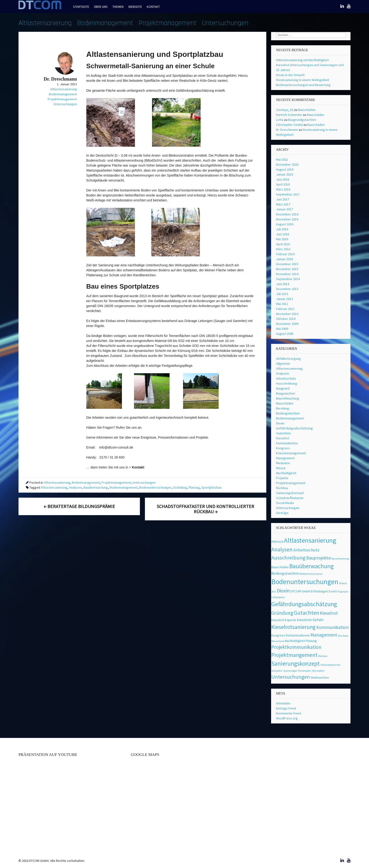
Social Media (285, 503)
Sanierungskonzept (290, 493)
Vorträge (282, 513)
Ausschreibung (287, 383)
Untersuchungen (225, 23)
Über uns (101, 7)
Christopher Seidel (289, 125)
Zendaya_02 (285, 110)
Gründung (180, 487)
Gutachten (283, 433)
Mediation (283, 463)
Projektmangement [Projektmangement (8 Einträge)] (294, 655)
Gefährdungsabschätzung (294, 428)
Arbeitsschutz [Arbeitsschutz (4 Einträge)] (306, 550)
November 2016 (287, 219)
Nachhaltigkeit (286, 473)
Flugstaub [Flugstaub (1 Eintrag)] (343, 592)
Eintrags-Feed (286, 708)
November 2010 (287, 314)
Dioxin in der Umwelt (290, 75)
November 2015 (287, 269)
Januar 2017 (284, 209)
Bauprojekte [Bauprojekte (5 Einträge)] (318, 558)
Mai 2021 (282, 159)
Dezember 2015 (287, 264)
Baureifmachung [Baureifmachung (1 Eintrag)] (340, 559)
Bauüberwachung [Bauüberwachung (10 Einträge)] (311, 566)
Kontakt (153, 7)
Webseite (135, 7)
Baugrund (283, 388)
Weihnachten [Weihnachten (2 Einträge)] (320, 677)
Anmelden (283, 703)
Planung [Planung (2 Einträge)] (311, 641)
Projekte (282, 478)
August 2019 (285, 169)
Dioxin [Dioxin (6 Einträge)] (283, 591)
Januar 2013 (284, 299)
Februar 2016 (285, 254)
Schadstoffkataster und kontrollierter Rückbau (205, 509)
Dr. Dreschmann (287, 130)
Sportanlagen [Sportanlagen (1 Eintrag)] (290, 671)
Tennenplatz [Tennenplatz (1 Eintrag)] (305, 671)
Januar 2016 (284, 259)
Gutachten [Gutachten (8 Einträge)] (307, 613)
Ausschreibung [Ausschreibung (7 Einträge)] (288, 558)
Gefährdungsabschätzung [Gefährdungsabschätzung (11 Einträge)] (304, 604)
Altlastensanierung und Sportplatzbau (155, 54)
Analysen (75, 487)
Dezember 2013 (287, 289)
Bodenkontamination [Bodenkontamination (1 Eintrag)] (311, 574)
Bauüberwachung (96, 487)
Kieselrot (283, 438)
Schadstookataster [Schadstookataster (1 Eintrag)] (330, 665)
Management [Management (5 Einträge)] (324, 635)
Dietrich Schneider (289, 115)
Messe (281, 468)
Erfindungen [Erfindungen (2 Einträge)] (319, 591)
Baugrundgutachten (302, 120)
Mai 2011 (282, 304)
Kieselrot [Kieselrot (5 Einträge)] (329, 613)
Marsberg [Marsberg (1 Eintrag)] (343, 636)
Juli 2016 (282, 229)
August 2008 (285, 334)
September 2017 (288, 194)
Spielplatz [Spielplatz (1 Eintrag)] (277, 671)
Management (285, 458)
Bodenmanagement (105, 23)
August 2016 (285, 224)
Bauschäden (307, 110)
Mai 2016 (282, 239)
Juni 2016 (283, 234)
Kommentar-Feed (288, 713)
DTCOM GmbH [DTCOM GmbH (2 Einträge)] (300, 591)
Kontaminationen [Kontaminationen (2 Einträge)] (298, 635)
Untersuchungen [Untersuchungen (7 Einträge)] (291, 677)
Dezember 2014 (287, 274)
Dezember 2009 (287, 324)
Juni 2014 (283, 284)
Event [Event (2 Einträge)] (333, 591)
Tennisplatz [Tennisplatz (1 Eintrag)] (318, 671)
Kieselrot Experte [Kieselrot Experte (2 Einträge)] (284, 620)
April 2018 (283, 184)
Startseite (81, 7)
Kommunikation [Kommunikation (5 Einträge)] (332, 627)
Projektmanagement (168, 23)
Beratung (283, 408)
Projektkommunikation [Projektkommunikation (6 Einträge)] (296, 647)
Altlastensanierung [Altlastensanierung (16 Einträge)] (310, 540)
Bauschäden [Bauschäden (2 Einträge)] (280, 567)
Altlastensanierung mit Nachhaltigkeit (302, 60)
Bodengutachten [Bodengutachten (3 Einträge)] (285, 573)
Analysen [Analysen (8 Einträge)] (282, 549)
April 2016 (283, 244)
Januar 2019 (284, 174)
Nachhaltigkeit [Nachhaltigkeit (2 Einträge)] (295, 641)
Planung (194, 487)
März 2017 (283, 204)
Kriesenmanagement (291, 453)
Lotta (280, 120)
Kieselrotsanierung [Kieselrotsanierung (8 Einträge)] (293, 627)
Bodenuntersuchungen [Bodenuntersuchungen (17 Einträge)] (305, 582)
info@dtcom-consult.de (116, 447)
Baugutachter (286, 393)
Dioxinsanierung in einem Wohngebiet (302, 80)
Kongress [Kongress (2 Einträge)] (278, 635)
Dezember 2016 (287, 214)
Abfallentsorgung (288, 359)
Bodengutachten (288, 413)
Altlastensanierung (45, 23)
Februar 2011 (285, 309)
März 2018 (283, 189)
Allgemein (283, 364)
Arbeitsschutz (286, 378)
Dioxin (280, 423)
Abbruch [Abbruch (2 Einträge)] (277, 541)
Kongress (283, 448)
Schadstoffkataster (290, 498)
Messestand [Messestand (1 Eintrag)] (278, 641)
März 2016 (283, 249)
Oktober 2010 (286, 319)
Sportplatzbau (212, 487)
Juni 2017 (283, 199)
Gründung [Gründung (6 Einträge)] (282, 613)
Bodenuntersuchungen (155, 487)
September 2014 (288, 279)
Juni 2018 (283, 179)
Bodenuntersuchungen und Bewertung (303, 85)
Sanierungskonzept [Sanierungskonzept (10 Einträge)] (295, 663)
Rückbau (282, 488)
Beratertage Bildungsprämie (79, 506)
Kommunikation (287, 443)
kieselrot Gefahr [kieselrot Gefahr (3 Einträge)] (310, 620)
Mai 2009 (282, 329)
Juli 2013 (282, 294)
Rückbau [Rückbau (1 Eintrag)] (323, 656)
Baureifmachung (288, 398)
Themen (118, 7)
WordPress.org (287, 718)
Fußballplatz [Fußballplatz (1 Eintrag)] (278, 597)
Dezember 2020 (287, 164)
